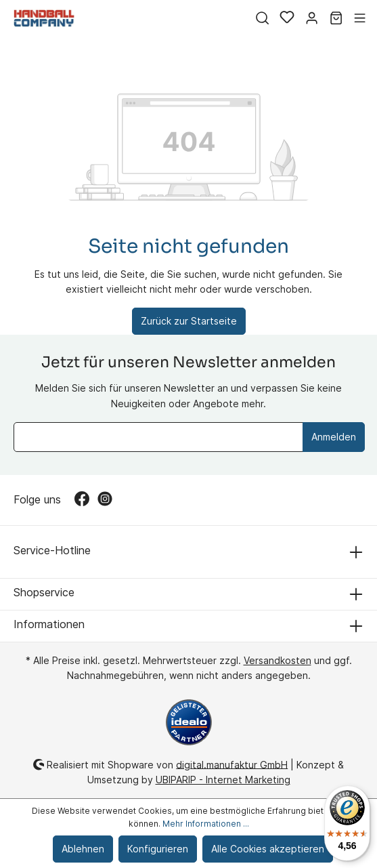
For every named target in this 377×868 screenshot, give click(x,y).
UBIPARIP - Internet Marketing (223, 780)
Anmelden (334, 437)
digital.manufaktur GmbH (232, 764)
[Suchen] (262, 18)
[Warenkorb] (336, 18)
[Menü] (360, 18)
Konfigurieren (158, 849)
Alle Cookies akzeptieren (268, 849)
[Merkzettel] (287, 18)
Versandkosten (278, 660)
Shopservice (44, 592)
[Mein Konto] (312, 18)
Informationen (49, 624)
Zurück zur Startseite (189, 321)
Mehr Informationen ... (206, 824)
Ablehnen (83, 849)
